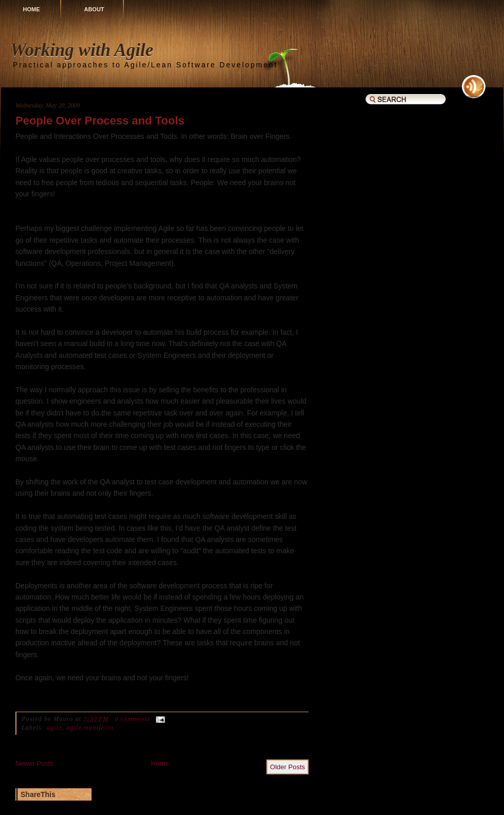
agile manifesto (90, 728)
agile (55, 728)
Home (32, 9)
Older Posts (287, 767)
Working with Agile (82, 50)
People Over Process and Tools (100, 121)
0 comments (132, 719)
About (94, 9)
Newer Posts (34, 763)
